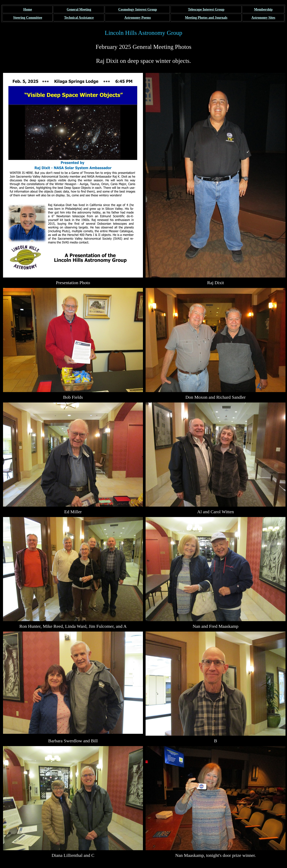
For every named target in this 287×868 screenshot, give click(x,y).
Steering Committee (28, 18)
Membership (263, 9)
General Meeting (79, 9)
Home (28, 9)
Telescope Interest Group (206, 9)
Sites (263, 18)
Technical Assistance (79, 18)
